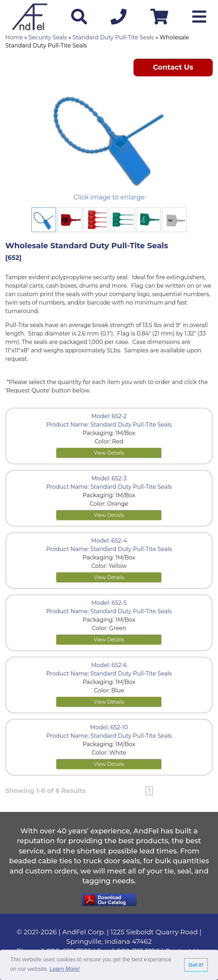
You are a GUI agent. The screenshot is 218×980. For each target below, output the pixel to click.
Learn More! (65, 969)
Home (14, 37)
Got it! (196, 965)
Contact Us (173, 67)
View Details (109, 453)
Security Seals (48, 37)
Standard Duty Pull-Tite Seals (113, 37)
